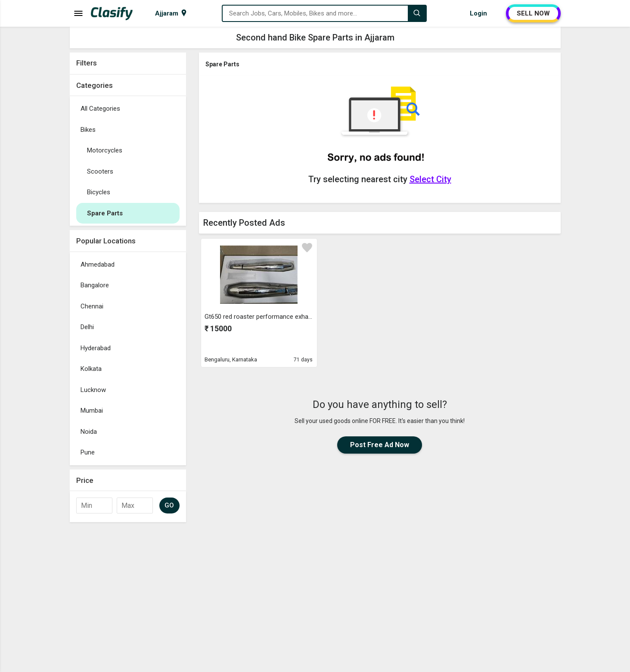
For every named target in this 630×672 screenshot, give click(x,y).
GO (169, 505)
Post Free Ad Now (380, 445)
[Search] (417, 13)
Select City (430, 179)
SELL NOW (533, 13)
